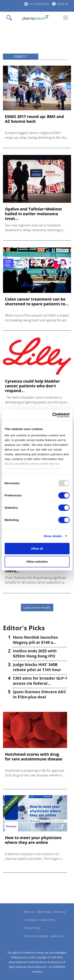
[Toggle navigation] (10, 18)
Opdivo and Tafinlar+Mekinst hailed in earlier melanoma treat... (33, 214)
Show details (53, 536)
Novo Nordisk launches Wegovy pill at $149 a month (35, 642)
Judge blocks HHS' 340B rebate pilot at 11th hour (37, 667)
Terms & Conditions (36, 936)
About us (29, 912)
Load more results (37, 607)
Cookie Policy (47, 920)
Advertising (44, 912)
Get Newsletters (39, 4)
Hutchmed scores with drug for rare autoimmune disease (34, 757)
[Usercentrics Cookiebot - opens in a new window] (53, 415)
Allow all (37, 548)
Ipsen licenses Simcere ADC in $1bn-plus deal (40, 694)
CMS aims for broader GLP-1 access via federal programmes (40, 683)
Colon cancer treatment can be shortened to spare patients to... (37, 302)
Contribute (30, 920)
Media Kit (63, 4)
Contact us (59, 912)
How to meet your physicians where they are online (33, 840)
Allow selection (37, 562)
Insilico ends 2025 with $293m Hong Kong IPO (35, 653)
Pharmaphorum (14, 918)
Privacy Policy (32, 928)
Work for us (57, 936)
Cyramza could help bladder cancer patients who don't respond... (32, 386)
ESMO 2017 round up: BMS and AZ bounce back (34, 119)
